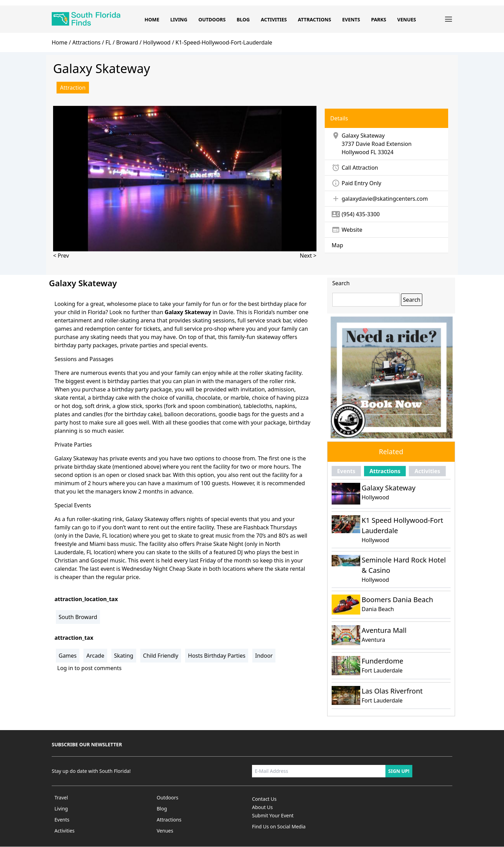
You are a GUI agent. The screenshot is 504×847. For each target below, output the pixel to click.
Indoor (264, 656)
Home (152, 19)
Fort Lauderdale (382, 670)
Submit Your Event (273, 815)
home (60, 42)
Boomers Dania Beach (397, 600)
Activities (274, 19)
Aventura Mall (384, 630)
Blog (243, 19)
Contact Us (264, 799)
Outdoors (212, 19)
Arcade (95, 656)
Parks (379, 19)
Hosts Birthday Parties (217, 656)
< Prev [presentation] (61, 256)
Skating (124, 656)
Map (337, 245)
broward (127, 42)
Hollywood (355, 152)
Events (351, 19)
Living (179, 19)
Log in (65, 668)
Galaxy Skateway (389, 488)
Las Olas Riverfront (392, 691)
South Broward (78, 617)
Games (68, 656)
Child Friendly (161, 656)
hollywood (157, 42)
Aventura (373, 640)
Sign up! (399, 771)
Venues (406, 19)
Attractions (314, 19)
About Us (262, 807)
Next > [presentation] (308, 256)
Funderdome (382, 661)
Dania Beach (378, 609)
